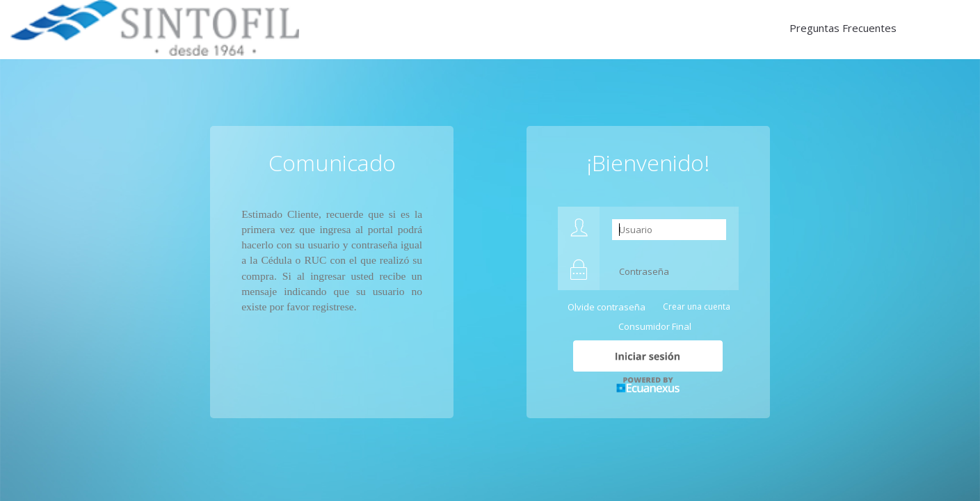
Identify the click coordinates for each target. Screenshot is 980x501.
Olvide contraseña (607, 307)
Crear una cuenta (697, 307)
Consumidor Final (655, 326)
